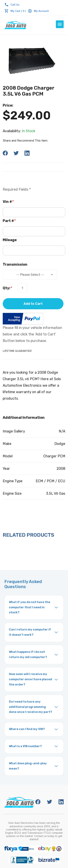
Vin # (8, 202)
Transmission (15, 264)
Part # (9, 221)
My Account (38, 11)
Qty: (7, 288)
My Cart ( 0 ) (18, 11)
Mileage (10, 240)
